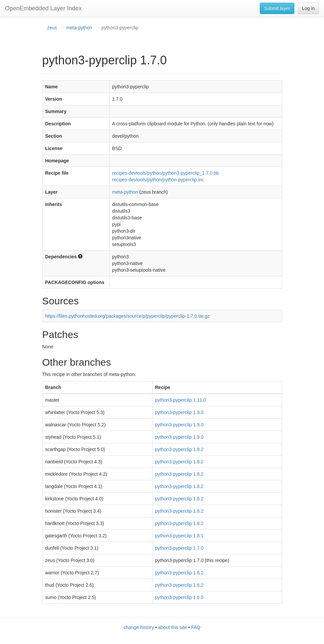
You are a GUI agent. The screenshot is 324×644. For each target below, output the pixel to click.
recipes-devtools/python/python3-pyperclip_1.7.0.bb (166, 173)
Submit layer (277, 8)
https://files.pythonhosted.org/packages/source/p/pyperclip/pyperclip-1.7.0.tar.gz (128, 316)
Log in (308, 8)
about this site (172, 627)
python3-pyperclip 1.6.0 (179, 597)
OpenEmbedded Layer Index (43, 8)
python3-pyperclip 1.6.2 (179, 573)
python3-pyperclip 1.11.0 (181, 400)
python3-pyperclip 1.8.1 (179, 536)
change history (139, 627)
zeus (52, 28)
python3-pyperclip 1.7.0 (179, 548)
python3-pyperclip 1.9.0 (179, 412)
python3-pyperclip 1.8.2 (179, 449)
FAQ (196, 627)
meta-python (79, 28)
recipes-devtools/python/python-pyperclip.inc (158, 180)
